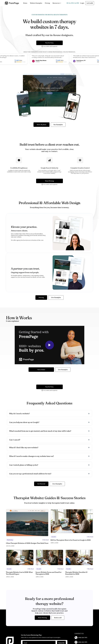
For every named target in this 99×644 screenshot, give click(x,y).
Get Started (41, 484)
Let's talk (90, 3)
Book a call (58, 618)
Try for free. (49, 43)
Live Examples (56, 297)
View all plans (42, 125)
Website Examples (36, 3)
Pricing (47, 3)
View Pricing (49, 181)
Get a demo (41, 370)
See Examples (58, 125)
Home (25, 3)
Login (82, 3)
